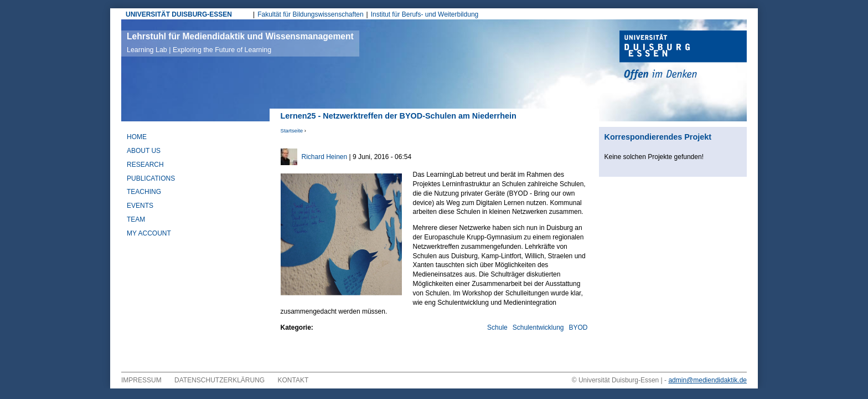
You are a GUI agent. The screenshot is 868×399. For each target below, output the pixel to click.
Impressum (141, 380)
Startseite (292, 131)
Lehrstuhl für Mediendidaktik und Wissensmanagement (240, 43)
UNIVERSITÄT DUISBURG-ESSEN (179, 14)
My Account (149, 233)
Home (137, 137)
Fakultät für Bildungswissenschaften (310, 14)
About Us (144, 151)
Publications (151, 178)
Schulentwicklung (538, 328)
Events (140, 206)
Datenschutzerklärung (219, 380)
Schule (497, 328)
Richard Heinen (325, 157)
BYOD (578, 328)
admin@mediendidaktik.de (707, 380)
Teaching (144, 192)
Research (145, 165)
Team (136, 219)
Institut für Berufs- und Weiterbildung (425, 14)
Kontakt (293, 380)
